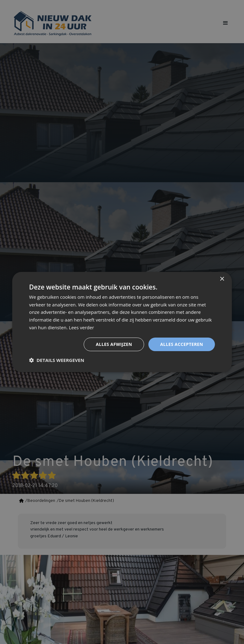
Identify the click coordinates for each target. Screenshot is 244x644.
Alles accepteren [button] (182, 344)
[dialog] (122, 322)
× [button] (222, 279)
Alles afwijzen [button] (114, 344)
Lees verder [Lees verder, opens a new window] (82, 327)
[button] (57, 360)
